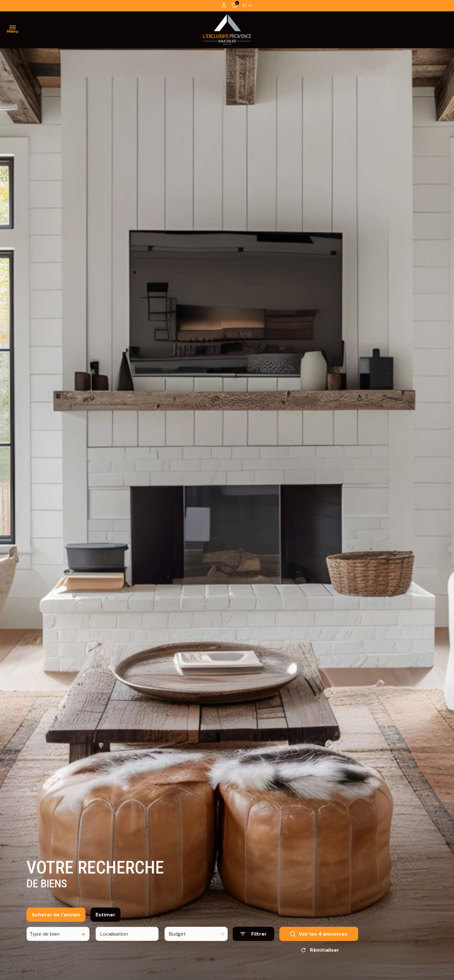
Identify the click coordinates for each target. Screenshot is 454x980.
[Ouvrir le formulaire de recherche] (253, 940)
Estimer (105, 920)
